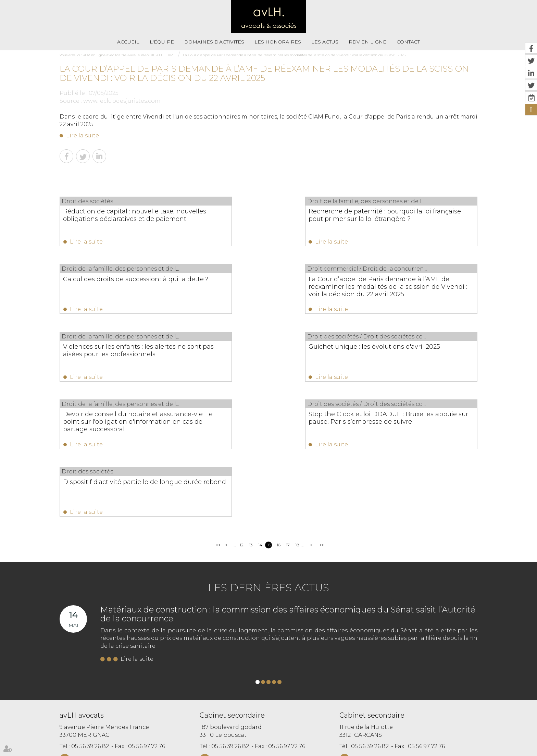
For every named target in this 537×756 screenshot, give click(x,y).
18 (297, 416)
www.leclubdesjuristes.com (122, 101)
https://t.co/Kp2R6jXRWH (297, 684)
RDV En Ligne (367, 42)
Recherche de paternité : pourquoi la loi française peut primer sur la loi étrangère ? (267, 219)
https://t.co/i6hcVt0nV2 (317, 676)
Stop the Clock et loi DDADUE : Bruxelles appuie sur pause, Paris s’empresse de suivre (261, 359)
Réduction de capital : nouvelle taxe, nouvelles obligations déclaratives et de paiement (120, 219)
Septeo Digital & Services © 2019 (90, 753)
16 (279, 416)
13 (251, 416)
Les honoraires (278, 42)
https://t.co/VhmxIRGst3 (388, 676)
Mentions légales (303, 723)
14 (260, 416)
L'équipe (162, 42)
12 (242, 416)
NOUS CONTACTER (98, 631)
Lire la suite (83, 135)
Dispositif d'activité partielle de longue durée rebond (405, 355)
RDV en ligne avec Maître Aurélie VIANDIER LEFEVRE (129, 55)
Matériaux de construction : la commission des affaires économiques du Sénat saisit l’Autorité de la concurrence (288, 486)
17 (288, 416)
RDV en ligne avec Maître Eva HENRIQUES (258, 738)
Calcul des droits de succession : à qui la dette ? (416, 215)
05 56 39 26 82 (90, 618)
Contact (408, 42)
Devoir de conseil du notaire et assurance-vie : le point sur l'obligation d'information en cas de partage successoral (118, 362)
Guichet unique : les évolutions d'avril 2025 (416, 285)
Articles (310, 738)
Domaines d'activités (214, 42)
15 (269, 416)
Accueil (128, 42)
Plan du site (271, 723)
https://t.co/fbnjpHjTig (369, 684)
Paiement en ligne (342, 723)
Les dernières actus (268, 459)
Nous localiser (97, 645)
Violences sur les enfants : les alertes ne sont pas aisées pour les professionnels (267, 289)
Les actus (325, 42)
